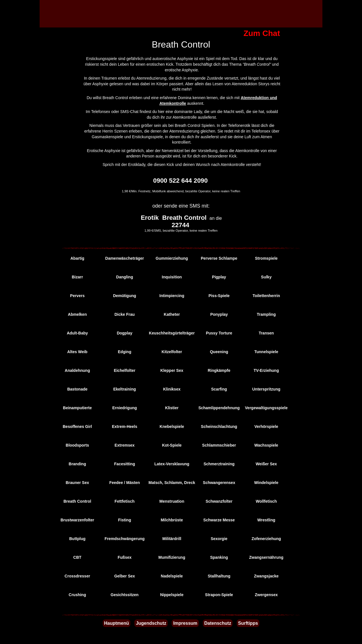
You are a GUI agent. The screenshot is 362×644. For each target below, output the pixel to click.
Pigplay (219, 277)
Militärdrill (172, 539)
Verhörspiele (266, 427)
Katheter (172, 314)
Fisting (125, 520)
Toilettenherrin (266, 296)
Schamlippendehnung (219, 408)
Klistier (172, 408)
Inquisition (172, 277)
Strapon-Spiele (219, 595)
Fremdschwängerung (125, 539)
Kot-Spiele (172, 445)
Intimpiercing (172, 296)
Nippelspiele (172, 595)
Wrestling (266, 520)
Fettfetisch (125, 501)
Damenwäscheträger (125, 258)
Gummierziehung (172, 258)
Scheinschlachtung (219, 427)
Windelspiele (266, 483)
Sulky (266, 277)
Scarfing (219, 389)
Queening (219, 352)
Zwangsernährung (266, 557)
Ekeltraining (124, 389)
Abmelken (77, 314)
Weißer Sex (266, 464)
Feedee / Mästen (124, 483)
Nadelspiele (172, 576)
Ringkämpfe (219, 370)
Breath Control (77, 501)
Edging (125, 352)
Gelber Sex (125, 576)
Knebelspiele (172, 427)
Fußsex (125, 557)
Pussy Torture (219, 333)
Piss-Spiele (219, 296)
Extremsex (125, 445)
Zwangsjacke (266, 576)
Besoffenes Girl (77, 427)
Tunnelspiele (266, 352)
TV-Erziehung (266, 370)
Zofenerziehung (266, 539)
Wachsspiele (266, 445)
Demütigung (125, 296)
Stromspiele (266, 258)
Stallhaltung (219, 576)
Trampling (266, 314)
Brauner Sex (77, 483)
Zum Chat (262, 33)
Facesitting (125, 464)
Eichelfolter (124, 370)
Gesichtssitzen (125, 595)
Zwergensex (266, 595)
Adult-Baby (77, 333)
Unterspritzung (266, 389)
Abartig (77, 258)
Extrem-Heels (125, 427)
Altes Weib (77, 352)
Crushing (77, 595)
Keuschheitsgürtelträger (172, 333)
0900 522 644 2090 (181, 181)
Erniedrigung (125, 408)
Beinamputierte (77, 408)
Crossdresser (77, 576)
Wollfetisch (266, 501)
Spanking (219, 557)
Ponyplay (219, 314)
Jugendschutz (151, 623)
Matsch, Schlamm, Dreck (172, 483)
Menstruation (172, 501)
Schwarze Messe (219, 520)
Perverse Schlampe (219, 258)
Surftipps (248, 623)
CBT (77, 557)
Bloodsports (77, 445)
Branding (77, 464)
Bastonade (77, 389)
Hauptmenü (117, 623)
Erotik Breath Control (174, 218)
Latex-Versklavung (172, 464)
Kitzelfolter (172, 352)
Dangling (125, 277)
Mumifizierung (172, 557)
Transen (266, 333)
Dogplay (125, 333)
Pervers (77, 296)
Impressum (185, 623)
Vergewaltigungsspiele (266, 408)
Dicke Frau (125, 314)
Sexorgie (219, 539)
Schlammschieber (219, 445)
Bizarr (77, 277)
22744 (180, 225)
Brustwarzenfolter (77, 520)
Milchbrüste (172, 520)
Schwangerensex (219, 483)
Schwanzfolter (219, 501)
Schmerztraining (219, 464)
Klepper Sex (172, 370)
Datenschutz (218, 623)
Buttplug (77, 539)
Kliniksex (172, 389)
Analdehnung (77, 370)
